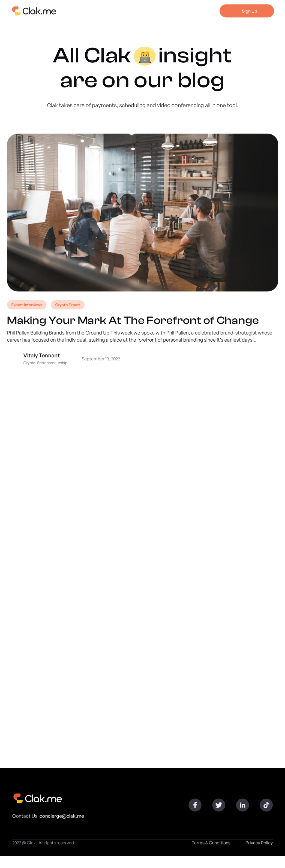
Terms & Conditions (209, 845)
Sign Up (250, 8)
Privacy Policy (257, 845)
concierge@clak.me (64, 818)
